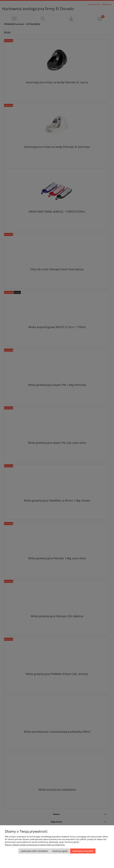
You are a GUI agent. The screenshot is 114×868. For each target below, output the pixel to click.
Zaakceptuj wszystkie (83, 851)
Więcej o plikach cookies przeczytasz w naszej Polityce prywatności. (35, 845)
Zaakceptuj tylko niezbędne (34, 851)
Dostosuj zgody (60, 851)
